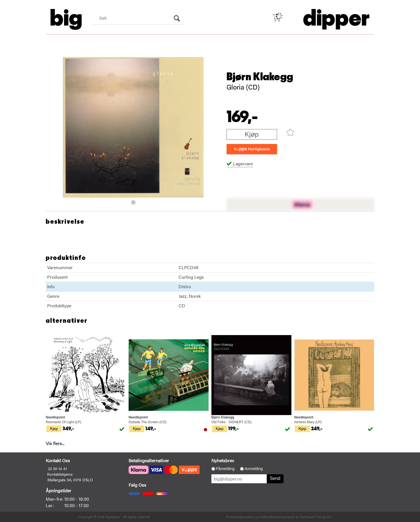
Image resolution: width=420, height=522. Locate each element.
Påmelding (225, 469)
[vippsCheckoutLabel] (252, 149)
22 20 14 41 (57, 468)
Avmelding (254, 469)
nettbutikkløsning (273, 517)
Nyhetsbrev (223, 460)
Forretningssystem (240, 517)
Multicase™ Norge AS (315, 517)
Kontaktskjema (60, 474)
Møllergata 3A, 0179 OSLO (70, 480)
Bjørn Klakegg (260, 77)
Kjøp (252, 134)
